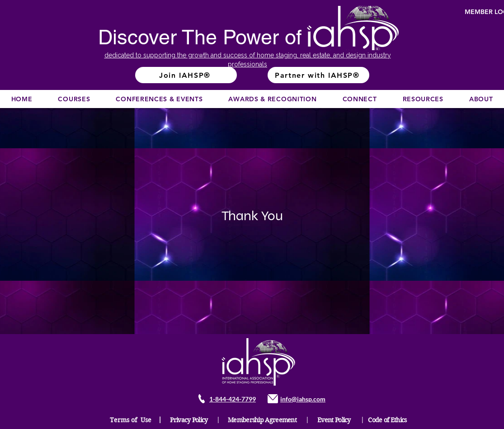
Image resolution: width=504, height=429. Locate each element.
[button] (74, 99)
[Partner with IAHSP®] (318, 75)
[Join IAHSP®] (186, 75)
